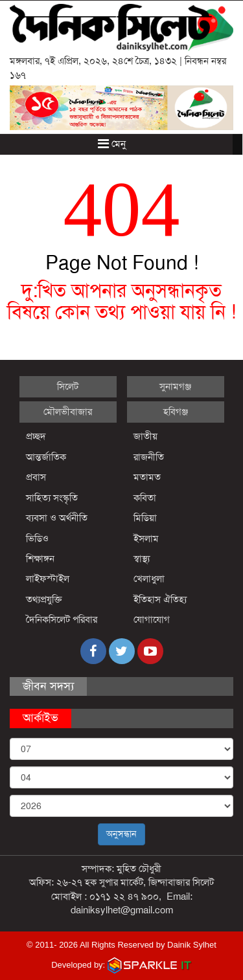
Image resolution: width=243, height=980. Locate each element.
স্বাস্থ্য (142, 559)
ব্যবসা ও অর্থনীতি (57, 518)
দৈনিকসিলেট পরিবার (62, 619)
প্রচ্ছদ (36, 436)
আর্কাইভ (40, 718)
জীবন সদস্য (48, 686)
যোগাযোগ (152, 619)
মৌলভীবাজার (68, 412)
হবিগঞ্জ (176, 412)
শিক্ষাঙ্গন (40, 559)
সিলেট (68, 386)
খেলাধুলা (149, 579)
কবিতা (145, 498)
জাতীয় (145, 436)
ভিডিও (37, 539)
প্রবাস (36, 477)
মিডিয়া (145, 518)
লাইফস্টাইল (48, 579)
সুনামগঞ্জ (175, 386)
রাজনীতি (149, 457)
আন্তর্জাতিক (46, 457)
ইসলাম (146, 539)
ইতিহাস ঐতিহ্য (160, 599)
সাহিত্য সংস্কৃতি (52, 498)
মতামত (147, 477)
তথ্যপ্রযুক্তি (44, 599)
